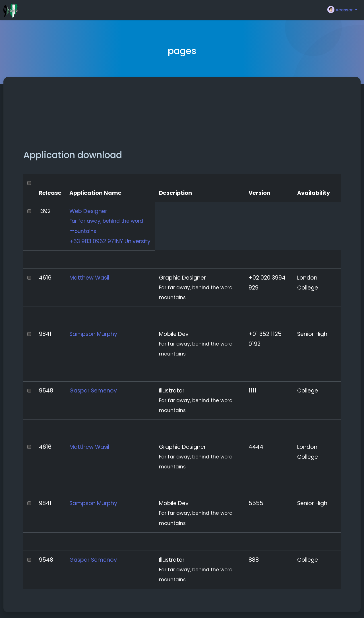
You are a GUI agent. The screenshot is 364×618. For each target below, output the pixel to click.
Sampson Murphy (93, 334)
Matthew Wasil (89, 278)
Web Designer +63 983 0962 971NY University (110, 226)
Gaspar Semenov (93, 391)
